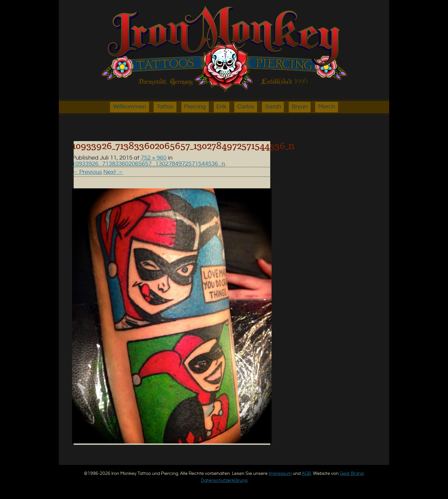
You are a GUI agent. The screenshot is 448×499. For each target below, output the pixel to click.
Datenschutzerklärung (224, 480)
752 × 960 (154, 158)
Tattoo (165, 107)
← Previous (87, 172)
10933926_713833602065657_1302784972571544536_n (149, 164)
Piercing (195, 107)
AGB (306, 473)
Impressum (280, 473)
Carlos (246, 107)
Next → (113, 172)
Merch (327, 107)
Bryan (300, 107)
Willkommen (130, 107)
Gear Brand (352, 473)
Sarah (273, 107)
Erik (221, 107)
